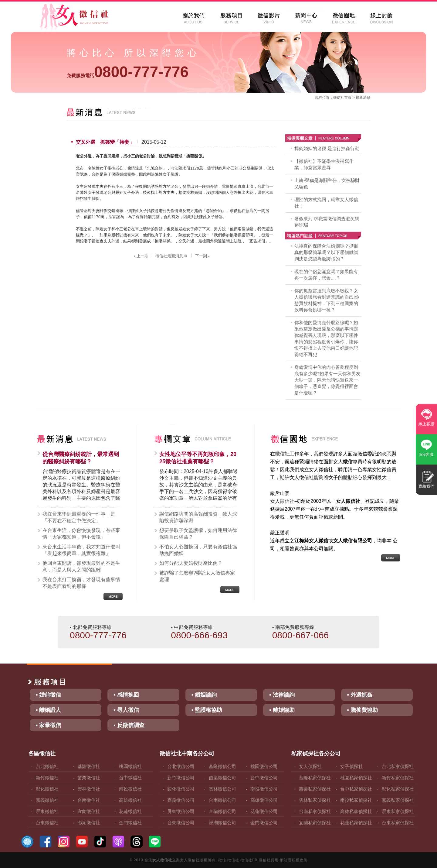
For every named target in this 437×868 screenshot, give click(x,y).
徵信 (222, 860)
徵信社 (339, 98)
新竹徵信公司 (181, 778)
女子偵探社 (352, 766)
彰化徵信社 (47, 789)
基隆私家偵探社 (315, 778)
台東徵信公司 (181, 823)
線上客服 (426, 424)
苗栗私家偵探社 (315, 789)
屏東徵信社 (47, 811)
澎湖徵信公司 (222, 823)
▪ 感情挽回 (126, 695)
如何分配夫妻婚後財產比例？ (191, 563)
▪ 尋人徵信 (126, 710)
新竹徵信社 (47, 778)
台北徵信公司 (181, 766)
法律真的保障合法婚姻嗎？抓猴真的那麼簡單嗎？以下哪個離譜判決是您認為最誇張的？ (326, 252)
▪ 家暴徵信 (48, 725)
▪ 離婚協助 (282, 710)
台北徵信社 (47, 766)
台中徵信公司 (264, 778)
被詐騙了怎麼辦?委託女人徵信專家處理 (197, 576)
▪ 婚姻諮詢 (204, 695)
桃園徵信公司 (264, 766)
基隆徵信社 (89, 766)
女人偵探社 (310, 766)
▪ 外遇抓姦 (360, 695)
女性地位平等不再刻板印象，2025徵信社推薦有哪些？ (198, 458)
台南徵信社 (89, 800)
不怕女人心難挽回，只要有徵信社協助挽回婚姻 (198, 550)
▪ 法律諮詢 (282, 695)
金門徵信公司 (264, 823)
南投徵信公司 (264, 789)
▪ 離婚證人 (48, 710)
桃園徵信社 (130, 766)
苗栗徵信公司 (222, 778)
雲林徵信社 (89, 789)
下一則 (203, 256)
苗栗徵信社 (89, 778)
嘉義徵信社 (47, 800)
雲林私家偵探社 (315, 800)
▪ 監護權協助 (207, 710)
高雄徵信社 (130, 800)
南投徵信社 (130, 789)
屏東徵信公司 (181, 811)
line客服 (426, 454)
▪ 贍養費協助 (362, 710)
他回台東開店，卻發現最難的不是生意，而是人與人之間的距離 (81, 566)
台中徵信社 (130, 778)
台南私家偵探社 (315, 811)
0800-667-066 (301, 635)
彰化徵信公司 (181, 789)
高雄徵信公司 (264, 800)
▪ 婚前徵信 (48, 695)
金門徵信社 (130, 823)
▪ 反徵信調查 (129, 725)
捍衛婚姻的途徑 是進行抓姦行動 (327, 148)
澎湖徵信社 (89, 823)
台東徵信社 (47, 823)
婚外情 (212, 186)
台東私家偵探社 (398, 823)
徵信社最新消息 (172, 256)
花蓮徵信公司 (264, 811)
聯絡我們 (426, 486)
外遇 (115, 241)
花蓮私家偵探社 (356, 823)
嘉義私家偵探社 (398, 800)
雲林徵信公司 (222, 789)
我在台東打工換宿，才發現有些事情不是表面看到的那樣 (81, 583)
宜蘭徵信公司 (222, 811)
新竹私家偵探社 (398, 778)
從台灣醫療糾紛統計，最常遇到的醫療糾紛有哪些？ (81, 458)
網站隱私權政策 (294, 860)
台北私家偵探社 (398, 766)
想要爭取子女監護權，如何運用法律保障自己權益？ (198, 534)
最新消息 (363, 98)
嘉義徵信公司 (181, 800)
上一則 (140, 256)
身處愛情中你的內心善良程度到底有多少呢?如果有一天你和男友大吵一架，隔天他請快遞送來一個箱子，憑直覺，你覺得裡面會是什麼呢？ (327, 380)
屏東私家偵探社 (398, 811)
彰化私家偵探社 (398, 789)
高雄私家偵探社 (356, 811)
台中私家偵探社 (356, 789)
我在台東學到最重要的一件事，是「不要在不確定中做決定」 (79, 517)
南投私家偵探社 (356, 800)
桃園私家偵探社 (356, 778)
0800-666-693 (199, 635)
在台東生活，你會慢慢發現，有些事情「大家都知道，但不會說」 (81, 534)
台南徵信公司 (222, 800)
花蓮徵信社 (130, 811)
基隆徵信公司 (222, 766)
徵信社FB (249, 860)
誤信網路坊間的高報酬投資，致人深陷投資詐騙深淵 (198, 517)
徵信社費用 (269, 860)
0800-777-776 (128, 72)
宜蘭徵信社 (89, 811)
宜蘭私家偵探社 (315, 823)
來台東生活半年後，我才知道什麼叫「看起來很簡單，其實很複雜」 (81, 550)
